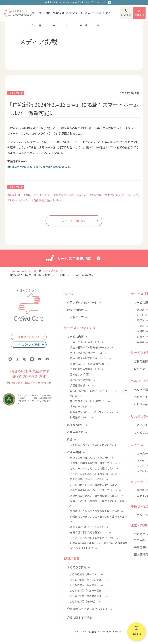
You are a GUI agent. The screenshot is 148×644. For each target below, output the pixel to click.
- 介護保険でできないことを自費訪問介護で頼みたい (98, 517)
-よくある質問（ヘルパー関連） (86, 590)
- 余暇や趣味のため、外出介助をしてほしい (93, 490)
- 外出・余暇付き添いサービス (85, 353)
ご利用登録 (141, 361)
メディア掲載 (16, 93)
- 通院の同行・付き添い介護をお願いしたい (93, 485)
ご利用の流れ (72, 15)
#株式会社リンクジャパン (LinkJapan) (78, 195)
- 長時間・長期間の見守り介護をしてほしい (93, 463)
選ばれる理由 (58, 15)
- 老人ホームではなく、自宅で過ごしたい (92, 468)
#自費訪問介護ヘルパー (46, 200)
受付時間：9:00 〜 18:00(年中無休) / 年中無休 (29, 383)
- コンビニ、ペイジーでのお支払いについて (93, 445)
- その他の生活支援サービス (84, 369)
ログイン (126, 15)
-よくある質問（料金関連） (84, 585)
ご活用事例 (90, 15)
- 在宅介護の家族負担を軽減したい (88, 532)
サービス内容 (45, 15)
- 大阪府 (140, 331)
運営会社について (29, 337)
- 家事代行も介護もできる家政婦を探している (94, 511)
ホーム (34, 15)
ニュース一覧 (29, 271)
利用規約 (140, 540)
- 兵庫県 (140, 342)
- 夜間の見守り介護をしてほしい (87, 479)
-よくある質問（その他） (83, 601)
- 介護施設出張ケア (79, 385)
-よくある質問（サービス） (84, 574)
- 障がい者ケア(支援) (80, 380)
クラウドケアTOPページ (82, 302)
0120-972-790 (29, 377)
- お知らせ (141, 460)
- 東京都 (140, 309)
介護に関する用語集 (79, 617)
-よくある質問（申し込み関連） (86, 580)
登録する (139, 15)
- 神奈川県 (141, 315)
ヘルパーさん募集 (29, 344)
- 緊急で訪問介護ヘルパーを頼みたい (89, 458)
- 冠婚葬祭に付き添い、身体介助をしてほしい (94, 496)
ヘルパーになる (104, 15)
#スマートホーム (18, 200)
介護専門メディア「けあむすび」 (88, 609)
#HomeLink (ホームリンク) (122, 195)
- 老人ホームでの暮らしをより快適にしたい (93, 474)
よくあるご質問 (77, 567)
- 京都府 (140, 337)
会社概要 (140, 534)
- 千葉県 (140, 326)
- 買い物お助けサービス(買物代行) (88, 401)
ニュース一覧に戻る (74, 221)
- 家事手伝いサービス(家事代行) (86, 364)
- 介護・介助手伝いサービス (84, 342)
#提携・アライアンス (37, 195)
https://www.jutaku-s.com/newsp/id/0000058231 (39, 167)
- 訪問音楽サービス (79, 417)
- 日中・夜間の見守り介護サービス (88, 358)
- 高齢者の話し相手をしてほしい (87, 527)
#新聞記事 (14, 195)
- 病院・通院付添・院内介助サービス (89, 347)
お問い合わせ (75, 310)
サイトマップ (75, 317)
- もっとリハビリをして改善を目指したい (92, 538)
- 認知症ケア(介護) (79, 374)
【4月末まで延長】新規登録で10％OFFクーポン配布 (74, 2)
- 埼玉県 (140, 320)
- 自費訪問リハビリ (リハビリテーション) (92, 412)
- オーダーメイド (78, 406)
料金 (81, 15)
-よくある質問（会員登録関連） (86, 596)
